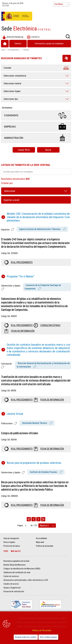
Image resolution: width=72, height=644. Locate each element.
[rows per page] (47, 526)
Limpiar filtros (24, 150)
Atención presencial (13, 37)
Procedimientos (14, 50)
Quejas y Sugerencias (12, 588)
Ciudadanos (36, 115)
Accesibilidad (41, 538)
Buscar (48, 150)
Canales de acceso (11, 584)
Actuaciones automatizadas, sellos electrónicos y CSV (26, 580)
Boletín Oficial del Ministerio (15, 565)
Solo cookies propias (48, 637)
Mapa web (40, 542)
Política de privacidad (45, 546)
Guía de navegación (11, 538)
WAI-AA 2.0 (16, 551)
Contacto (33, 37)
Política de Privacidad (42, 630)
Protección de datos (12, 546)
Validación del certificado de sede (17, 572)
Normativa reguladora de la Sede (16, 561)
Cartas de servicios (11, 576)
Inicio (3, 50)
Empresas (36, 127)
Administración (36, 138)
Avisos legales (9, 542)
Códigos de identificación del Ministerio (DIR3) (22, 569)
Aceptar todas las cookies (26, 637)
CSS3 (6, 551)
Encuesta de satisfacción (14, 592)
